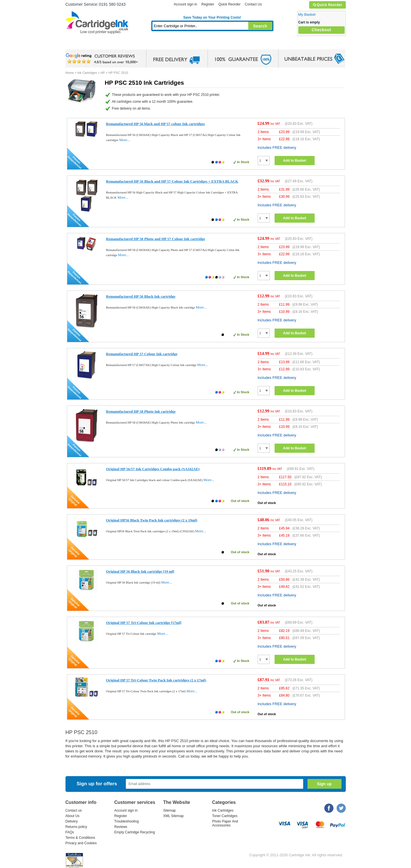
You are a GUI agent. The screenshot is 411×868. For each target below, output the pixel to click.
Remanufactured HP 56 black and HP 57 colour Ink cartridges (156, 124)
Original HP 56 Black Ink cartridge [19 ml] (140, 571)
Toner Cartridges (153, 44)
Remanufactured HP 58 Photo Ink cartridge (141, 411)
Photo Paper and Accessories (214, 44)
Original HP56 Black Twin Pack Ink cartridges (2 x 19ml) (152, 520)
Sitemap (170, 810)
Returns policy (76, 827)
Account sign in (185, 4)
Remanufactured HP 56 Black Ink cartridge (141, 296)
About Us (73, 816)
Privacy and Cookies (81, 843)
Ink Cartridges (109, 44)
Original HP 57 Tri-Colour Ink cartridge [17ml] (144, 623)
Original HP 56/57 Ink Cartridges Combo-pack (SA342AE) (153, 469)
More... (125, 140)
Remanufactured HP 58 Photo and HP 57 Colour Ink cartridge (156, 239)
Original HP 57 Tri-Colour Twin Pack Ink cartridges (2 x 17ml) (156, 680)
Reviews (121, 827)
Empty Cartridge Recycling (135, 832)
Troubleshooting (127, 821)
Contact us (74, 810)
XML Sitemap (174, 816)
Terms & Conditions (80, 838)
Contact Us (253, 4)
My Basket (307, 14)
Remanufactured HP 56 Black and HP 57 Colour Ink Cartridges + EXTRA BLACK (172, 181)
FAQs (70, 832)
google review (103, 59)
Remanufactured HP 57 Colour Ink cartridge (142, 354)
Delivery (72, 821)
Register (208, 4)
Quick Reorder (327, 5)
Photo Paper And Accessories (225, 823)
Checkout (321, 30)
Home (77, 44)
